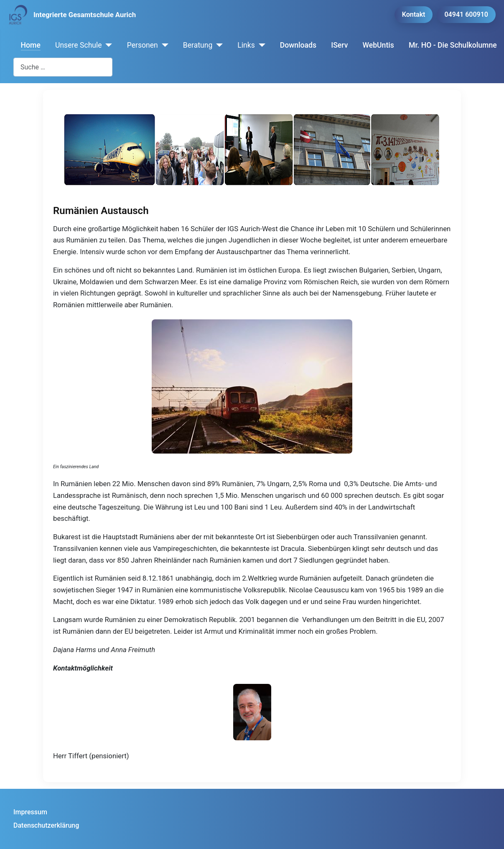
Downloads (298, 45)
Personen (143, 45)
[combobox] (63, 67)
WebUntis (378, 45)
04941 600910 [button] (466, 14)
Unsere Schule (79, 45)
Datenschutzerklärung (46, 825)
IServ (339, 45)
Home (31, 45)
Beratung (198, 45)
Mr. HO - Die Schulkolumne (453, 45)
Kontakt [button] (414, 14)
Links (246, 45)
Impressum (30, 812)
